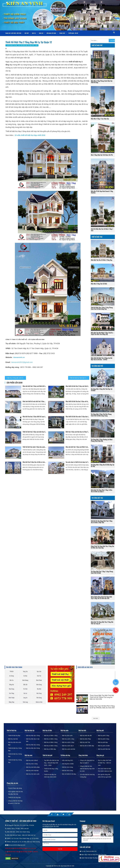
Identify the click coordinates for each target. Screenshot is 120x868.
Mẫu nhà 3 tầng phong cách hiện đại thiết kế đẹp (102, 82)
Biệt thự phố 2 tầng (104, 736)
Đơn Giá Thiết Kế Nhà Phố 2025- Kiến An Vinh (105, 770)
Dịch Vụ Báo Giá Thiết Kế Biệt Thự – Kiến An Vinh (105, 763)
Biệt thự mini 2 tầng (32, 764)
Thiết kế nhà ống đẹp (14, 797)
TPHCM (12, 671)
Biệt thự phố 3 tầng (104, 739)
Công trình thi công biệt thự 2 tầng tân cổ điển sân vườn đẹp (102, 547)
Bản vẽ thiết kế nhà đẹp (69, 774)
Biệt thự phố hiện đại (104, 749)
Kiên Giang (39, 685)
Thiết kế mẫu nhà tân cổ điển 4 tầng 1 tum (102, 230)
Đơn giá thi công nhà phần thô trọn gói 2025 (105, 776)
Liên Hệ (76, 33)
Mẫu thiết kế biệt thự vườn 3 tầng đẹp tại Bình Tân (77, 417)
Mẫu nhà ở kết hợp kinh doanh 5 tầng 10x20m (102, 192)
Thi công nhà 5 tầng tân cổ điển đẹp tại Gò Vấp (103, 465)
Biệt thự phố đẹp (103, 742)
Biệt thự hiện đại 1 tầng (33, 736)
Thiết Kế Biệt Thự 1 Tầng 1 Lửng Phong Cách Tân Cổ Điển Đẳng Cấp (102, 308)
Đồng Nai (12, 685)
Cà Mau (25, 676)
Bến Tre (12, 680)
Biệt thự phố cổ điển (104, 746)
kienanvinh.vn (19, 357)
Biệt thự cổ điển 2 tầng (51, 739)
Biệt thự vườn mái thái (69, 749)
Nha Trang (39, 693)
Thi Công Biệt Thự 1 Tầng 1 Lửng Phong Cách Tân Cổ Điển (102, 572)
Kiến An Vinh (39, 702)
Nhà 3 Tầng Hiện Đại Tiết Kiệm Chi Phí (102, 155)
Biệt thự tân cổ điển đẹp (87, 746)
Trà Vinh (25, 689)
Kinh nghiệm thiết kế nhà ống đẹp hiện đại (15, 793)
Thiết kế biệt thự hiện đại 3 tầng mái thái (79, 378)
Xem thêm (96, 718)
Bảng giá (41, 33)
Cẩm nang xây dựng (51, 33)
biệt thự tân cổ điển (26, 852)
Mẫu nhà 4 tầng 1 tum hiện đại (100, 119)
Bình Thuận (12, 698)
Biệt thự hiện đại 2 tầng (33, 745)
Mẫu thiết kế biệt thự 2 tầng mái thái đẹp (77, 386)
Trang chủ (8, 33)
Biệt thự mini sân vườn (33, 774)
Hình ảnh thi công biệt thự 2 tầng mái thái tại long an (102, 623)
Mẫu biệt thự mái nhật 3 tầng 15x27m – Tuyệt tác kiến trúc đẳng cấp (102, 333)
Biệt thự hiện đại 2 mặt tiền (33, 740)
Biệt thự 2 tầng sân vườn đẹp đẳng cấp (17, 378)
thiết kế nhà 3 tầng (67, 771)
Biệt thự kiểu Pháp (85, 739)
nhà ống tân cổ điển (68, 764)
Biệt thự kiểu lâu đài (86, 736)
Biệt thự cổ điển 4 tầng (51, 746)
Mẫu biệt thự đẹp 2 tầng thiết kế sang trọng (34, 417)
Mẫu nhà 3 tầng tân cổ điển (99, 284)
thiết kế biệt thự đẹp (19, 848)
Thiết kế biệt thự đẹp (14, 736)
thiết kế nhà (9, 848)
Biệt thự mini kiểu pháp (33, 767)
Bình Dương (25, 680)
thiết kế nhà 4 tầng (67, 767)
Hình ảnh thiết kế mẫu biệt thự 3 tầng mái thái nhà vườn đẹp (34, 401)
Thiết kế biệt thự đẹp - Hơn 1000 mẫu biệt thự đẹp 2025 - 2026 (22, 45)
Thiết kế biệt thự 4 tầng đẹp (15, 761)
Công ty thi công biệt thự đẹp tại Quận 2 (87, 762)
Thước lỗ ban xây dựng (15, 788)
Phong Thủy (62, 33)
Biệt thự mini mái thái (32, 771)
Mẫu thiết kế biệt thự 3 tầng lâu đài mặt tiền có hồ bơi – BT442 (102, 359)
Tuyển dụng (71, 33)
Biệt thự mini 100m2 (32, 760)
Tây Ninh (39, 689)
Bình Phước (39, 680)
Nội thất (27, 33)
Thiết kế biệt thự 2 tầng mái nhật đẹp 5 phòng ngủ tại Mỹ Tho (34, 432)
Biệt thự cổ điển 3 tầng (51, 742)
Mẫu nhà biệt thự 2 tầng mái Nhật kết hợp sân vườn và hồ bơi (34, 386)
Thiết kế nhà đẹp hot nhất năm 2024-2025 (50, 776)
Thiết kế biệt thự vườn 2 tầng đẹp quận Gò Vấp (34, 447)
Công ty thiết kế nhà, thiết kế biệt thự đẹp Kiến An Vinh (87, 769)
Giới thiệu (14, 33)
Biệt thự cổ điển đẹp (50, 749)
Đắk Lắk (25, 685)
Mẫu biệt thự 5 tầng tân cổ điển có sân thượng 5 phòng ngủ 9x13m (34, 462)
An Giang (12, 676)
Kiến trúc (19, 33)
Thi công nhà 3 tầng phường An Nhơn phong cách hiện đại (102, 440)
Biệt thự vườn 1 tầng (68, 739)
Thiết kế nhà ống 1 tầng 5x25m (51, 770)
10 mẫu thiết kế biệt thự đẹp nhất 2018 (30, 135)
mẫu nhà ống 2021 (68, 760)
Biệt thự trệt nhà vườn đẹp (15, 744)
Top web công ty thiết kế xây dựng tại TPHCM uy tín (77, 462)
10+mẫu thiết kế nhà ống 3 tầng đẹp (87, 776)
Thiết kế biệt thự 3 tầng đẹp (15, 755)
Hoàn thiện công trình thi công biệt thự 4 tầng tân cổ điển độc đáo (101, 598)
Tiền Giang (39, 698)
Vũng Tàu (25, 671)
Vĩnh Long (25, 702)
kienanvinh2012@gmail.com (22, 362)
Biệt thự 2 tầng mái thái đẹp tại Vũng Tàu (77, 432)
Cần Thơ (39, 676)
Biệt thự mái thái (13, 739)
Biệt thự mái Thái (85, 742)
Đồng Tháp (12, 702)
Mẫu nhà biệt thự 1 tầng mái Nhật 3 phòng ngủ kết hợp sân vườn (77, 447)
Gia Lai (25, 693)
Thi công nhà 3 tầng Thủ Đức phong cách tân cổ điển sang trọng (101, 415)
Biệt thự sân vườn (67, 736)
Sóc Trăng (12, 693)
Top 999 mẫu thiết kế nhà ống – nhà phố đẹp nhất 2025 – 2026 (51, 763)
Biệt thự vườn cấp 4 (68, 746)
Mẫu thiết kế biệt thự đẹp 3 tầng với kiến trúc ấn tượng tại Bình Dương (77, 401)
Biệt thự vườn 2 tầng (68, 742)
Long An (25, 698)
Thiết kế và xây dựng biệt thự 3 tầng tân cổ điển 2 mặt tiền (102, 522)
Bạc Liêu (39, 671)
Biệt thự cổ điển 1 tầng (51, 736)
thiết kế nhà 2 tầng (14, 852)
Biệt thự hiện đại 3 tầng (33, 748)
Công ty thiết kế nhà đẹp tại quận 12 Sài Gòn (15, 802)
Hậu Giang (12, 689)
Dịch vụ (34, 33)
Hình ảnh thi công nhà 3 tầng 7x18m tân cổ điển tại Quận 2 (102, 491)
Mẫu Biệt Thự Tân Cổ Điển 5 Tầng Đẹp (102, 260)
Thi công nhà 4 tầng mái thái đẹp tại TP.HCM (102, 390)
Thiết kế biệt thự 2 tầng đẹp (15, 749)
